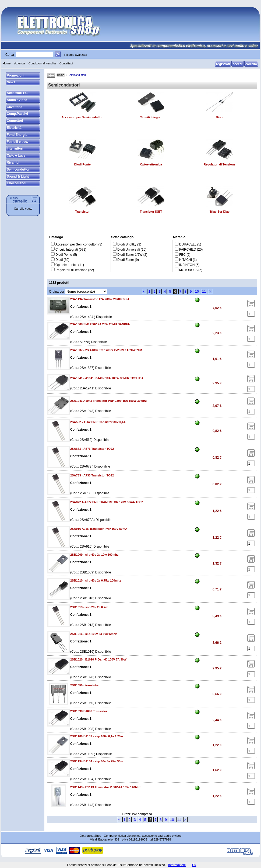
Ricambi (13, 162)
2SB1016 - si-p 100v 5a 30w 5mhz (94, 634)
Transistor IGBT (151, 212)
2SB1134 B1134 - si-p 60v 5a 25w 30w (96, 761)
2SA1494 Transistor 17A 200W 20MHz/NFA (100, 299)
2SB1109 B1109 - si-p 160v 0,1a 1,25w (97, 736)
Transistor (82, 212)
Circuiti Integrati (151, 117)
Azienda (20, 63)
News (11, 82)
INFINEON (187, 265)
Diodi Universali (128, 250)
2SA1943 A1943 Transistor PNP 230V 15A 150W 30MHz (108, 401)
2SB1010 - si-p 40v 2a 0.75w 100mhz (96, 580)
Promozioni (15, 75)
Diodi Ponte (82, 164)
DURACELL (188, 244)
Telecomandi (16, 183)
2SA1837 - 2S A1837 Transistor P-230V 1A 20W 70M (106, 350)
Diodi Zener (126, 260)
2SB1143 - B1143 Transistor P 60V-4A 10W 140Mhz (105, 787)
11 (204, 291)
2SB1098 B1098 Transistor (89, 711)
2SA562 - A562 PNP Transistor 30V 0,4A (98, 422)
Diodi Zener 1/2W (130, 255)
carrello (251, 64)
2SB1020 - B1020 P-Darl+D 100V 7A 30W (98, 659)
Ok (194, 865)
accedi (237, 64)
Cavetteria (15, 107)
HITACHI (186, 260)
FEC (182, 255)
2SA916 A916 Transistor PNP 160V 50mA (99, 529)
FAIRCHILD (188, 250)
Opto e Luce (16, 155)
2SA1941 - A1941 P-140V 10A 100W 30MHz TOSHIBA (107, 378)
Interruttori (15, 148)
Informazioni (177, 865)
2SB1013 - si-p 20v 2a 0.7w (89, 607)
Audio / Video (17, 100)
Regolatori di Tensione (220, 164)
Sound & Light (18, 177)
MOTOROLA (188, 270)
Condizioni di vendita (42, 63)
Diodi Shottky (127, 244)
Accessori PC (17, 93)
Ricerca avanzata (76, 55)
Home (7, 63)
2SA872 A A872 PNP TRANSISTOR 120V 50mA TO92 (107, 502)
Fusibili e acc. (17, 142)
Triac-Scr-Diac (220, 212)
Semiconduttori (19, 170)
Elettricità (14, 128)
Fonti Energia (17, 135)
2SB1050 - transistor (84, 685)
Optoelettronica (151, 164)
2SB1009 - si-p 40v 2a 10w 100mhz (94, 555)
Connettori (15, 121)
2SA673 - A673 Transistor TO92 (92, 449)
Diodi (220, 117)
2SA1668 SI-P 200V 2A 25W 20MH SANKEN (100, 324)
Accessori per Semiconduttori (82, 117)
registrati (223, 64)
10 (197, 291)
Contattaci (66, 63)
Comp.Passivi (17, 114)
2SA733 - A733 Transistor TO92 (92, 475)
